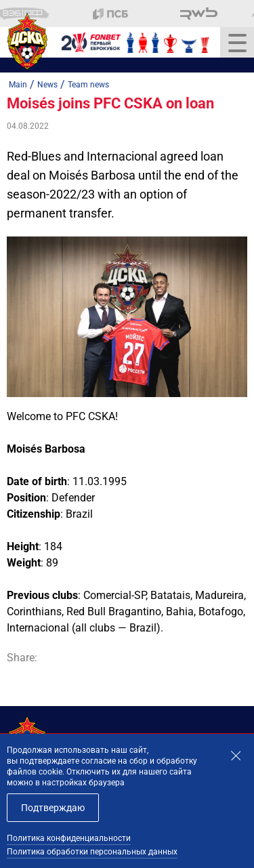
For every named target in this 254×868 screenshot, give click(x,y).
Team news (88, 85)
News (47, 85)
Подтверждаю (53, 808)
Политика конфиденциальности (69, 838)
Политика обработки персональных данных (92, 852)
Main (18, 85)
